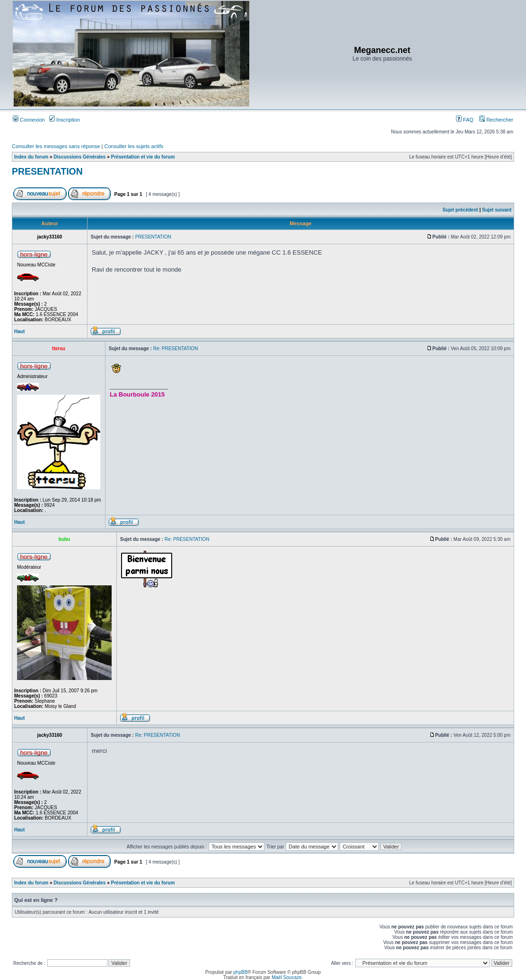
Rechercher (496, 120)
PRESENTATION (47, 171)
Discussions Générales (79, 157)
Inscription (65, 120)
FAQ (465, 120)
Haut (19, 331)
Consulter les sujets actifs (134, 146)
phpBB (240, 972)
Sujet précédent (460, 210)
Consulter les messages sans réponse (56, 146)
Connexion (29, 120)
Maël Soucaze (286, 977)
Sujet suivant (497, 210)
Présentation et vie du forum (143, 157)
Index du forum (31, 157)
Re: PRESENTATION (176, 349)
